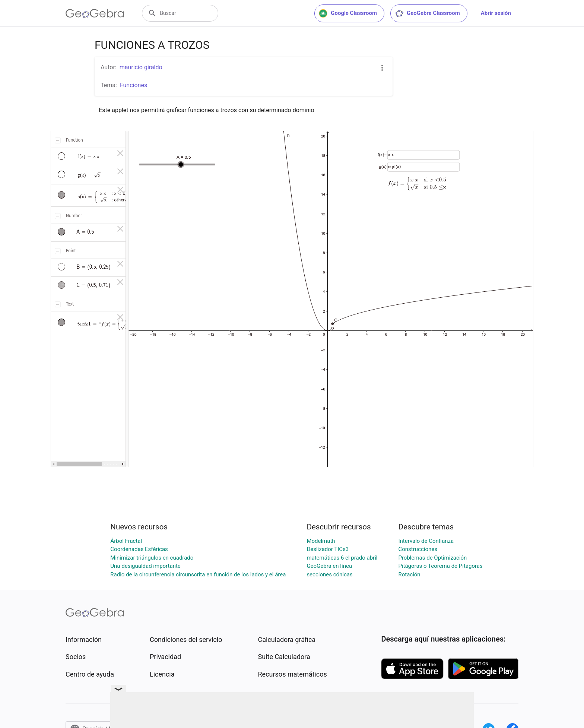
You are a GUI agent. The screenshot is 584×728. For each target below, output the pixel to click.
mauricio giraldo (141, 67)
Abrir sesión (496, 13)
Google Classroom (348, 13)
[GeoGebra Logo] (95, 13)
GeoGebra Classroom (427, 13)
